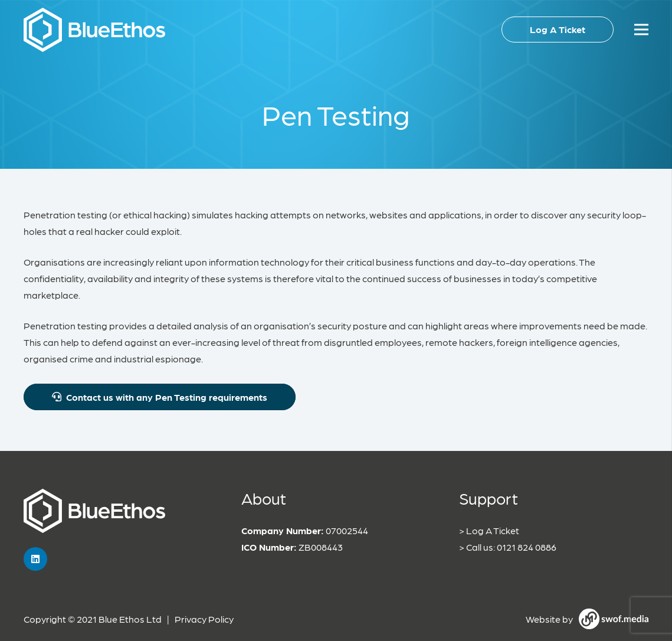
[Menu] (641, 30)
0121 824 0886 (527, 547)
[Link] (94, 30)
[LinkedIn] (35, 559)
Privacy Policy (204, 619)
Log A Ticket (493, 530)
